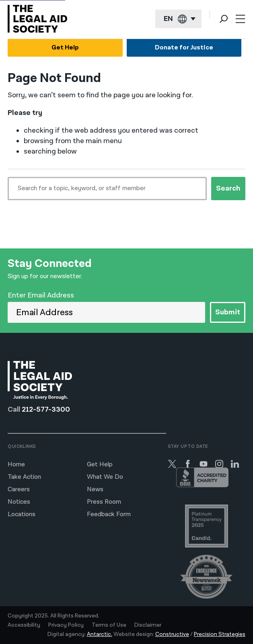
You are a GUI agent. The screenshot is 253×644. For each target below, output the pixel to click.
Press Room (104, 502)
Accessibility (24, 625)
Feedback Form (109, 514)
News (95, 489)
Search (228, 188)
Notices (19, 502)
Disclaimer (148, 625)
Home (16, 465)
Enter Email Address (41, 295)
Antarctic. (100, 634)
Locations (22, 514)
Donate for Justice (184, 48)
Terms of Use (109, 625)
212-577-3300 (46, 409)
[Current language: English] (178, 19)
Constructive (172, 634)
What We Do (105, 477)
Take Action (24, 477)
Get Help (65, 48)
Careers (19, 489)
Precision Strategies (220, 634)
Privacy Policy (66, 625)
